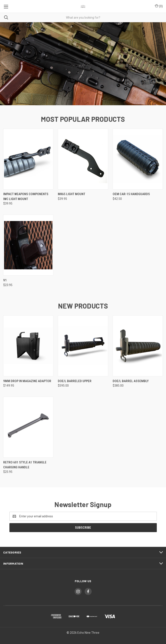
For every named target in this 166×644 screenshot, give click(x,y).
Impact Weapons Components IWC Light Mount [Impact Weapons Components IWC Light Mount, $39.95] (26, 197)
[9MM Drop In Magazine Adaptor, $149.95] (28, 346)
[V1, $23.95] (28, 245)
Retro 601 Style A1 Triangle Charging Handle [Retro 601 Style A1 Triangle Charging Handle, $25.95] (25, 465)
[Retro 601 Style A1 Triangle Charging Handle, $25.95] (28, 427)
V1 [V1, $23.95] (5, 280)
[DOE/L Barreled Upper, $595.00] (83, 346)
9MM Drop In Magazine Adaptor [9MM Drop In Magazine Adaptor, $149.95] (27, 381)
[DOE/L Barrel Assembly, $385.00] (138, 346)
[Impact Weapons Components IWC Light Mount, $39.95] (28, 159)
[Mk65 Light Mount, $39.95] (83, 159)
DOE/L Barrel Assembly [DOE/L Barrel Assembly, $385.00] (131, 381)
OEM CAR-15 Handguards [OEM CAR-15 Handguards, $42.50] (131, 194)
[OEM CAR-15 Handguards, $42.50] (138, 159)
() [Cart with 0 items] (159, 6)
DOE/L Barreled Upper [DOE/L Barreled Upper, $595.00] (75, 381)
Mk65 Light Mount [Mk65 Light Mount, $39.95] (72, 194)
